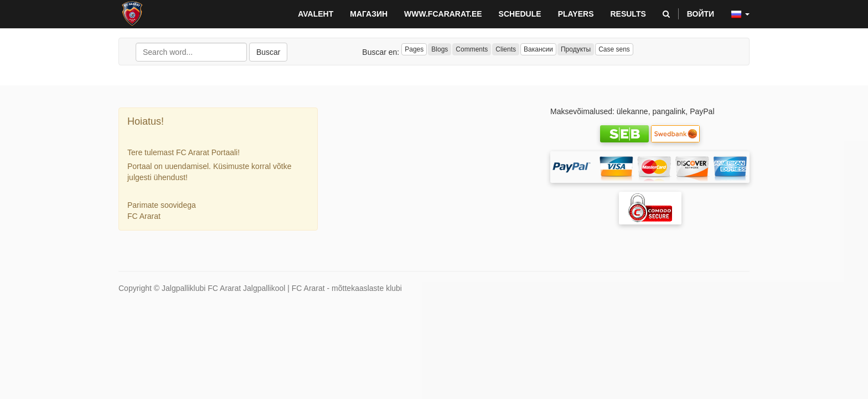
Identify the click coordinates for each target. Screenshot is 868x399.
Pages (414, 49)
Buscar (268, 52)
